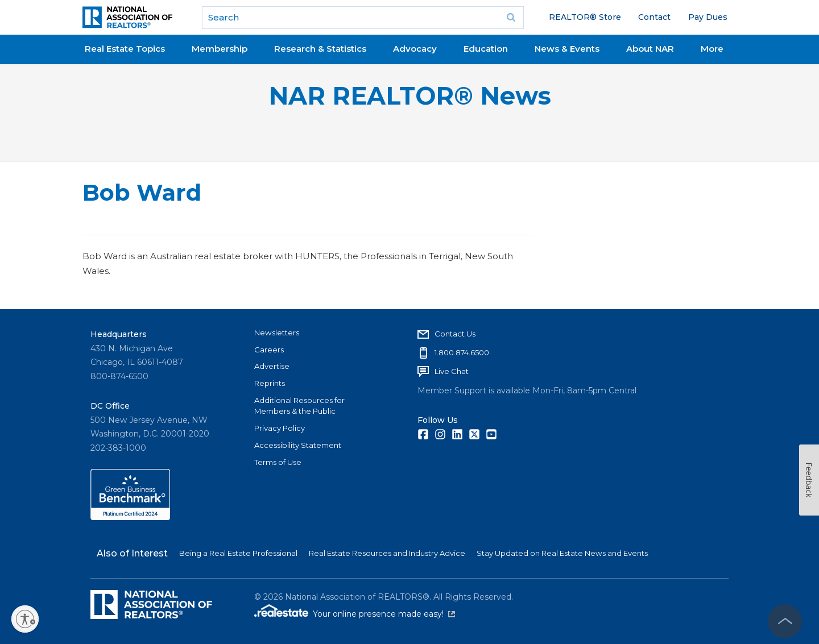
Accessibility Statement (298, 445)
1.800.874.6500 (462, 352)
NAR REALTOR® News (410, 96)
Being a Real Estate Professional (238, 553)
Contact (654, 17)
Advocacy (415, 49)
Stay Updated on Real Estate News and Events (562, 553)
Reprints (270, 383)
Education (486, 49)
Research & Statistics (320, 49)
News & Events (567, 49)
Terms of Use (278, 462)
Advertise (272, 366)
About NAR (650, 49)
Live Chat (452, 371)
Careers (269, 350)
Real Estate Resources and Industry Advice (387, 553)
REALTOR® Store (585, 17)
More (712, 49)
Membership (220, 49)
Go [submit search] (511, 18)
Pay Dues (708, 17)
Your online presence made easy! (384, 614)
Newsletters (277, 333)
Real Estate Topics (125, 49)
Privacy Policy (280, 428)
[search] (363, 18)
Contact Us (455, 334)
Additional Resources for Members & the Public (299, 406)
